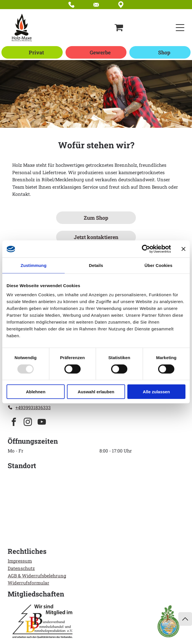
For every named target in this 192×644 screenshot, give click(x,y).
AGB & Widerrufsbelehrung (37, 576)
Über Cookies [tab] (158, 265)
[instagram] (28, 423)
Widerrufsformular (28, 583)
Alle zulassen (156, 392)
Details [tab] (96, 265)
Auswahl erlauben (96, 392)
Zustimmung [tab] (33, 265)
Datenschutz (21, 568)
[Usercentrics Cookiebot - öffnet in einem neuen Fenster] (146, 249)
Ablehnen (36, 392)
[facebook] (14, 423)
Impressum (20, 561)
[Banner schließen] (183, 249)
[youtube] (42, 423)
